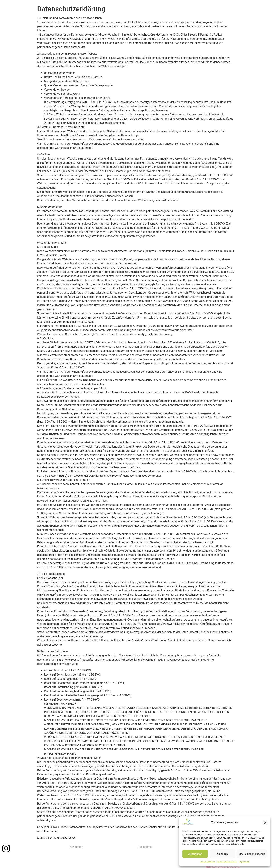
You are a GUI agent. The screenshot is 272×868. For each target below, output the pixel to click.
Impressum (244, 862)
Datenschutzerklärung (227, 862)
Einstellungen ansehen (252, 854)
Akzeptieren (195, 854)
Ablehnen (222, 854)
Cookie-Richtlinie (208, 862)
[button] (265, 823)
